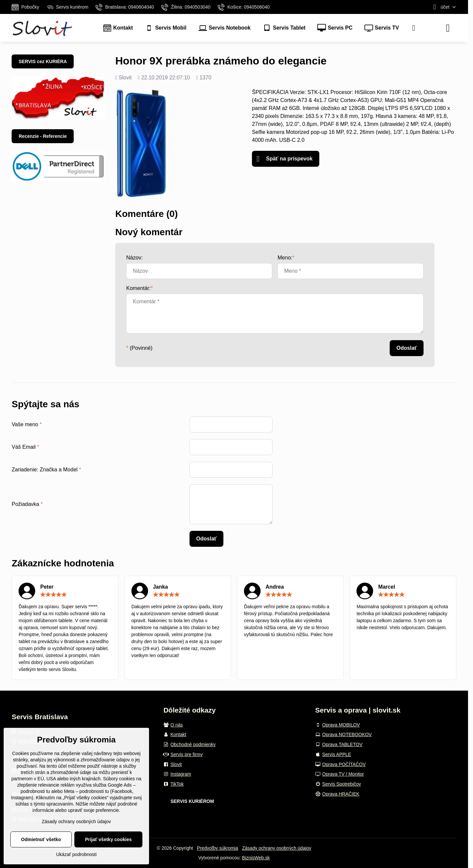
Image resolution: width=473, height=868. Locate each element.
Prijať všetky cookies (108, 839)
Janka (160, 587)
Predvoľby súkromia (217, 848)
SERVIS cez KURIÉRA (43, 61)
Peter (47, 587)
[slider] (53, 595)
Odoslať (407, 348)
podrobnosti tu (35, 791)
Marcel (387, 587)
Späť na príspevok (285, 159)
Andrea (275, 587)
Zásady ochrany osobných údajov (277, 848)
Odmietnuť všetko (41, 839)
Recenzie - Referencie (43, 136)
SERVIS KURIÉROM (192, 801)
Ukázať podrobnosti (76, 854)
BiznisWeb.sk (256, 858)
